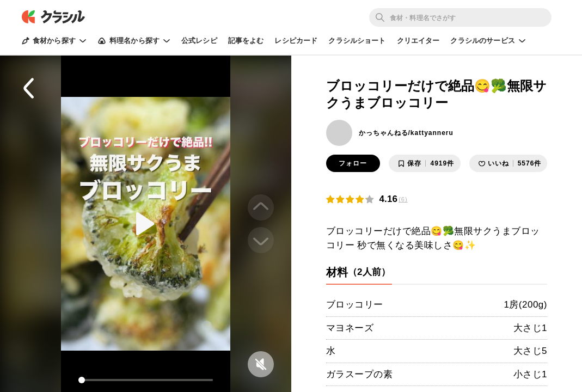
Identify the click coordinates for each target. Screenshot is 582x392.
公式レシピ (199, 41)
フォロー (353, 163)
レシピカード (296, 41)
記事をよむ (246, 41)
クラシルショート (357, 41)
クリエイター (418, 41)
